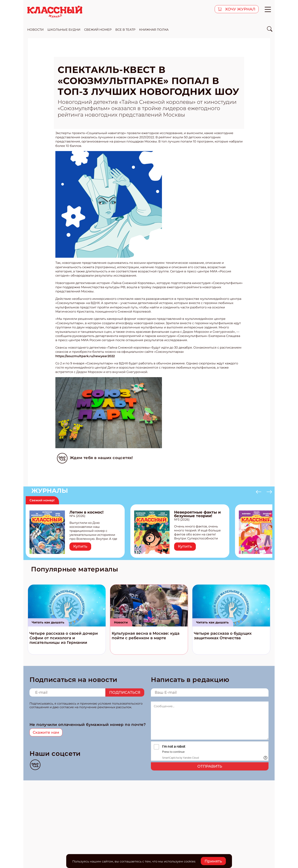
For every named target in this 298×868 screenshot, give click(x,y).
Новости (121, 622)
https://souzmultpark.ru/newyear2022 (85, 356)
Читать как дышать (48, 622)
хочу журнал (240, 9)
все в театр (125, 30)
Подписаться (125, 692)
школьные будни (64, 30)
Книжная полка (154, 30)
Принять (213, 861)
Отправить (210, 766)
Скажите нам (46, 732)
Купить (80, 546)
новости (35, 30)
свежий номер (98, 30)
